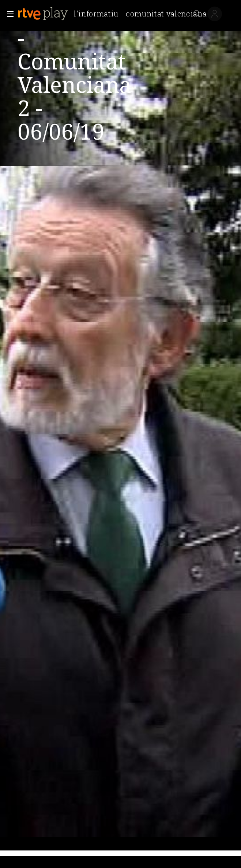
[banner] (115, 14)
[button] (8, 14)
